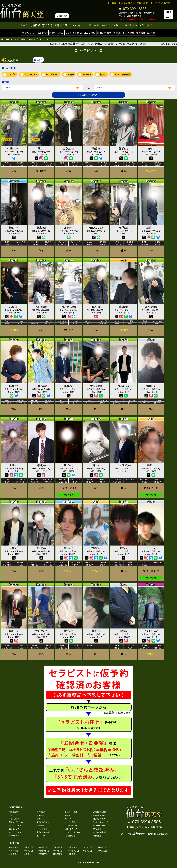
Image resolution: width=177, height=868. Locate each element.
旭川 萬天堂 (13, 847)
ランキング (75, 25)
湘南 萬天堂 (72, 854)
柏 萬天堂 (27, 854)
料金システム (56, 33)
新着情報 (40, 825)
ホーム (24, 25)
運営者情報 (97, 829)
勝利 (41, 465)
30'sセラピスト (129, 25)
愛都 (123, 148)
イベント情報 (42, 829)
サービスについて (16, 815)
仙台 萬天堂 (102, 847)
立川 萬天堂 (13, 854)
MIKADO (96, 227)
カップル (12, 74)
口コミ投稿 (90, 33)
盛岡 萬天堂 (72, 847)
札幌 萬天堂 (28, 847)
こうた (69, 148)
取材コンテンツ (43, 836)
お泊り (71, 74)
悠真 (151, 227)
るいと (41, 307)
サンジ (96, 386)
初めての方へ (14, 812)
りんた (123, 386)
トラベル (87, 74)
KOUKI (151, 548)
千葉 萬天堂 (43, 854)
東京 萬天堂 (102, 851)
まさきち (69, 307)
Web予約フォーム (100, 825)
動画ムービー (42, 819)
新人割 (103, 74)
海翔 (151, 386)
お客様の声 (61, 25)
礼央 (69, 548)
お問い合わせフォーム (101, 819)
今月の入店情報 (15, 825)
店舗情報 (35, 25)
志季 (123, 227)
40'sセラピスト (148, 25)
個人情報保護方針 (100, 832)
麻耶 (14, 386)
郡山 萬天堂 (13, 851)
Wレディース (53, 74)
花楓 (123, 307)
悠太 (41, 227)
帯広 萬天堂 (43, 847)
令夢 (14, 548)
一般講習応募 (70, 836)
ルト (69, 227)
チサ (14, 465)
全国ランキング (71, 829)
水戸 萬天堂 (58, 851)
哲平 (69, 631)
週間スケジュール (16, 822)
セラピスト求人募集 (124, 33)
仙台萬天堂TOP (99, 815)
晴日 (14, 631)
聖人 (96, 307)
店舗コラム (69, 815)
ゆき (96, 631)
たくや (151, 307)
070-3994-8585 (135, 8)
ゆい (69, 465)
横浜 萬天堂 (58, 854)
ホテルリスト (29, 33)
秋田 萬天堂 (87, 847)
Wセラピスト (31, 74)
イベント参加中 (123, 74)
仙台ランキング (71, 825)
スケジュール (91, 25)
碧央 (14, 227)
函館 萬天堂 (58, 847)
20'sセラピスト (109, 25)
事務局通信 (97, 836)
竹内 (151, 148)
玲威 (96, 148)
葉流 (151, 465)
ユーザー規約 (70, 822)
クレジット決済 (74, 33)
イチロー (151, 631)
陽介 (69, 386)
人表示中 (10, 60)
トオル (41, 386)
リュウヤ (123, 465)
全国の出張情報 (43, 832)
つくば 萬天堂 (73, 851)
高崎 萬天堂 (28, 851)
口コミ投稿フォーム (100, 822)
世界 (96, 548)
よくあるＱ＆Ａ (43, 822)
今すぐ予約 (69, 495)
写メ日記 (47, 25)
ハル (14, 307)
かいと (41, 631)
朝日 (41, 548)
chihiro (14, 148)
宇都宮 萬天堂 (44, 851)
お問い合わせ (104, 33)
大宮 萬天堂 (87, 851)
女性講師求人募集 (146, 33)
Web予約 (43, 33)
